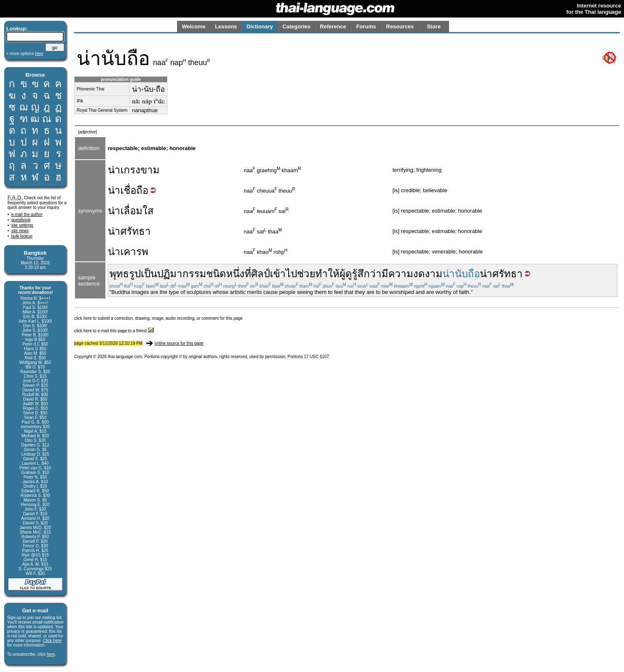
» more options (25, 54)
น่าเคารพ (128, 252)
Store (434, 26)
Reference (333, 26)
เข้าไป (283, 274)
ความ (401, 274)
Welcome (193, 26)
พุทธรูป (125, 274)
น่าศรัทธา (129, 231)
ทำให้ (327, 274)
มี (385, 274)
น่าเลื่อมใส (131, 211)
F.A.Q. (15, 197)
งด (419, 274)
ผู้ (342, 274)
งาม (434, 274)
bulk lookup (22, 236)
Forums (366, 26)
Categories (296, 26)
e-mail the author (27, 214)
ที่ (248, 274)
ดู (349, 274)
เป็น (149, 274)
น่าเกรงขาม (134, 170)
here (51, 654)
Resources (400, 26)
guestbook (21, 220)
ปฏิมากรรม (182, 274)
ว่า (376, 274)
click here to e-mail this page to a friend (114, 331)
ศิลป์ (261, 274)
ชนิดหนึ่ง (225, 274)
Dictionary (260, 26)
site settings (22, 225)
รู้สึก (361, 274)
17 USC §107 (317, 357)
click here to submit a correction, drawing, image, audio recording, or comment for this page (158, 318)
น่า (114, 190)
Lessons (226, 26)
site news (20, 231)
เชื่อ (128, 190)
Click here (52, 641)
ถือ (142, 190)
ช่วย (306, 274)
